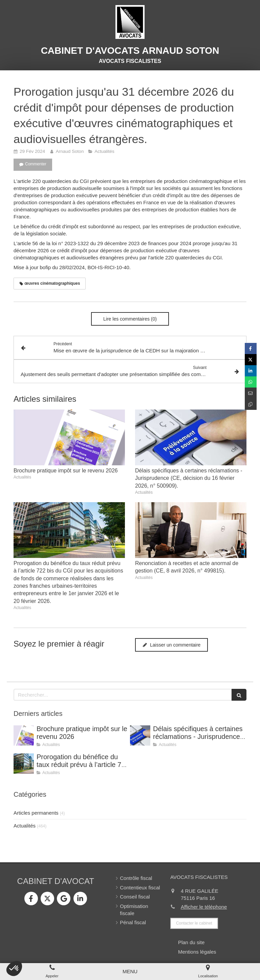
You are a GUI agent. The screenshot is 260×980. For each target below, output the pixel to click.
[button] (14, 969)
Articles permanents (36, 813)
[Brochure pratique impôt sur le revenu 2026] (24, 736)
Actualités (25, 826)
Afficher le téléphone (204, 907)
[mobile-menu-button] (130, 971)
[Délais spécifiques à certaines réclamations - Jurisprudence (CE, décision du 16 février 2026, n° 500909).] (140, 736)
